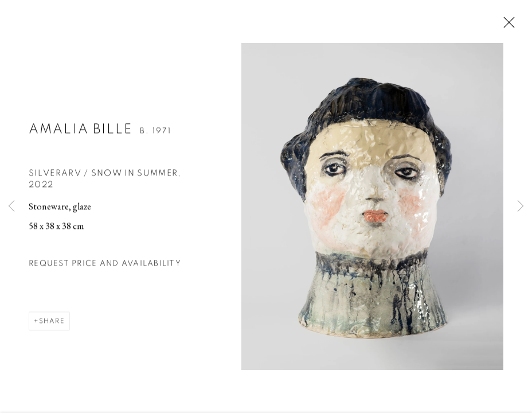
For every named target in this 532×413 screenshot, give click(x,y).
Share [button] (52, 322)
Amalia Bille (81, 131)
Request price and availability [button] (105, 265)
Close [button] (506, 26)
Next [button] (521, 206)
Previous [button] (11, 206)
